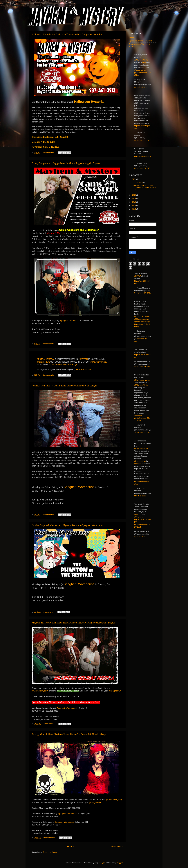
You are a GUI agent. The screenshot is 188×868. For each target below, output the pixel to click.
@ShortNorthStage (142, 322)
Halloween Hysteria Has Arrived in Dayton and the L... (145, 187)
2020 (134, 195)
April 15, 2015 (140, 536)
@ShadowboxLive (142, 319)
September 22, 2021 (142, 432)
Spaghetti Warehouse (70, 321)
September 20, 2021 (142, 168)
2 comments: (49, 724)
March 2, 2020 (140, 496)
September (139, 182)
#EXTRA (41, 359)
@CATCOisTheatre (142, 316)
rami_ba (102, 863)
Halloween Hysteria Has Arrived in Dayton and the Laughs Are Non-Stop (67, 34)
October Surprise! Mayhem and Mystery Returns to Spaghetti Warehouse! (67, 525)
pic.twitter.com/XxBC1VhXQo (64, 365)
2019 (134, 198)
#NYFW (137, 276)
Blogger (120, 863)
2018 (134, 202)
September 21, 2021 (142, 140)
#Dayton (138, 464)
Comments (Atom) (50, 852)
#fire (144, 62)
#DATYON (83, 359)
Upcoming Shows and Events (141, 41)
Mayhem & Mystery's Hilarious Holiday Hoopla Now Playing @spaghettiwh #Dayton (73, 623)
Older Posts (116, 846)
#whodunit (138, 415)
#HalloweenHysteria (142, 380)
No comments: (49, 153)
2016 (134, 206)
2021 (134, 179)
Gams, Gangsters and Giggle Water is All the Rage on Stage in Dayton (66, 163)
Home (70, 846)
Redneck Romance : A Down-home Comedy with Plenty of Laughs (64, 386)
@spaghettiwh (43, 362)
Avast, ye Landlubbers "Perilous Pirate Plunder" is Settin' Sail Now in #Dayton (70, 734)
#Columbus (139, 517)
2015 (134, 209)
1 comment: (48, 612)
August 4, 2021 (140, 87)
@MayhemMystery (99, 362)
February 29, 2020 (84, 369)
